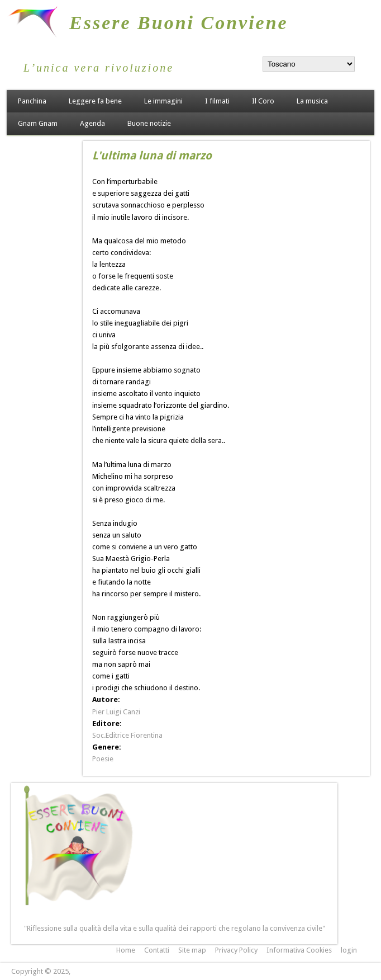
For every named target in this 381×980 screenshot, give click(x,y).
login (349, 950)
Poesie (103, 759)
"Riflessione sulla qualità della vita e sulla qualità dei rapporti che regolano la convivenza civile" (175, 928)
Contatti (157, 950)
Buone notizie (149, 123)
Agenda (92, 123)
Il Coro (263, 101)
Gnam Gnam (38, 123)
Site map (192, 950)
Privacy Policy (236, 950)
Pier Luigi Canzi (116, 712)
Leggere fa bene (95, 101)
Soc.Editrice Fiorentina (127, 735)
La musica (312, 101)
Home (126, 950)
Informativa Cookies (299, 950)
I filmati (217, 101)
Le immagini (163, 101)
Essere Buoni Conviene (179, 23)
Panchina (32, 101)
